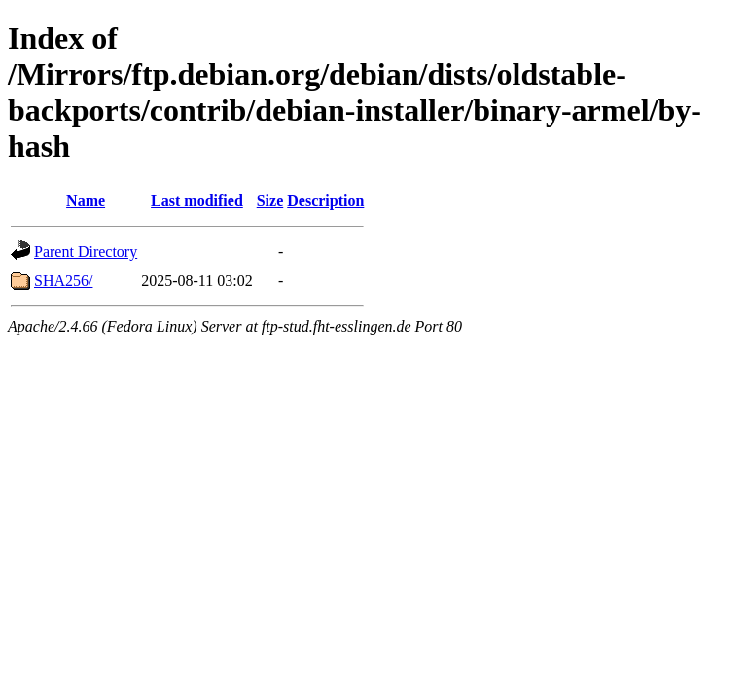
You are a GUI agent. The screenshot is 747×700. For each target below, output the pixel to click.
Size (270, 201)
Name (86, 201)
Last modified (197, 201)
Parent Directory (86, 251)
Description (325, 201)
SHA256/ (63, 280)
